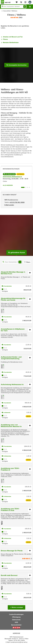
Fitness (5, 39)
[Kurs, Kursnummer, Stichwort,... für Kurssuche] (12, 262)
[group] (16, 18)
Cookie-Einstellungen (16, 614)
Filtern (27, 262)
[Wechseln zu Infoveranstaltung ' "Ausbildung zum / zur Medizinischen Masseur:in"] (26, 187)
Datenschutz (16, 620)
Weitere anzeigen (16, 607)
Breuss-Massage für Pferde (12, 551)
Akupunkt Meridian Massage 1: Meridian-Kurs (13, 273)
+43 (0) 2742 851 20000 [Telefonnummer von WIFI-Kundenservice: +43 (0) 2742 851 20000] (17, 202)
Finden (25, 7)
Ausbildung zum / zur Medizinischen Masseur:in (11, 426)
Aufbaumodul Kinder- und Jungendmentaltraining (11, 358)
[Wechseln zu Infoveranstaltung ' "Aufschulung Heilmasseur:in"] (23, 187)
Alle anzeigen (8, 185)
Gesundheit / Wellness (10, 11)
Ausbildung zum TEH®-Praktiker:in (10, 469)
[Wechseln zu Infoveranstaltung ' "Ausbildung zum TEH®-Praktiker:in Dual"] (29, 187)
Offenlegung (16, 617)
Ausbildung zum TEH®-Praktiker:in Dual (10, 510)
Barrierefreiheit (16, 625)
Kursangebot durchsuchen (16, 65)
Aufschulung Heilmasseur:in (12, 177)
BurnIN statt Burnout (9, 575)
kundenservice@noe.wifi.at (19, 642)
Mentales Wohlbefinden (11, 43)
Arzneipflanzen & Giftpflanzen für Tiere (13, 330)
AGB (16, 622)
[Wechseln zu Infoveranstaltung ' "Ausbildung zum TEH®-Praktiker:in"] (28, 187)
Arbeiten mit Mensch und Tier (13, 37)
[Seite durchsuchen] (14, 7)
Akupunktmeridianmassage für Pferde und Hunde (13, 299)
